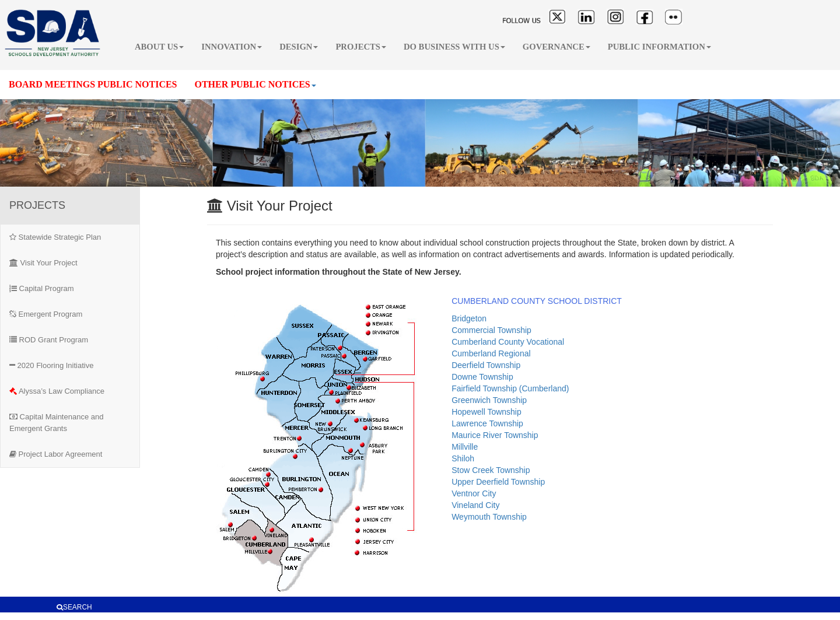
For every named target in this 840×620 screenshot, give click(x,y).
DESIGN (299, 47)
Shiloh (463, 458)
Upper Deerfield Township (498, 482)
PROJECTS (361, 47)
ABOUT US (159, 47)
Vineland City (475, 505)
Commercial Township (491, 330)
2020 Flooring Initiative (51, 365)
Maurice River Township (495, 435)
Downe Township (482, 377)
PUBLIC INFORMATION (659, 47)
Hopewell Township (487, 412)
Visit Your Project (43, 263)
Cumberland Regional (491, 353)
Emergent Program (46, 314)
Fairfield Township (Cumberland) (510, 388)
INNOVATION (232, 47)
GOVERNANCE (556, 47)
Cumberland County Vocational (508, 342)
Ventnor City (474, 493)
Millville (465, 447)
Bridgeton (469, 318)
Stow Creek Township (491, 470)
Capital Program (42, 288)
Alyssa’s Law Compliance (57, 391)
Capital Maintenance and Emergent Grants (56, 423)
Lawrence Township (487, 423)
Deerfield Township (486, 365)
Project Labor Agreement (56, 454)
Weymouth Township (489, 517)
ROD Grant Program (49, 340)
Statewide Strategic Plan (55, 237)
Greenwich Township (489, 400)
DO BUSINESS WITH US (454, 47)
